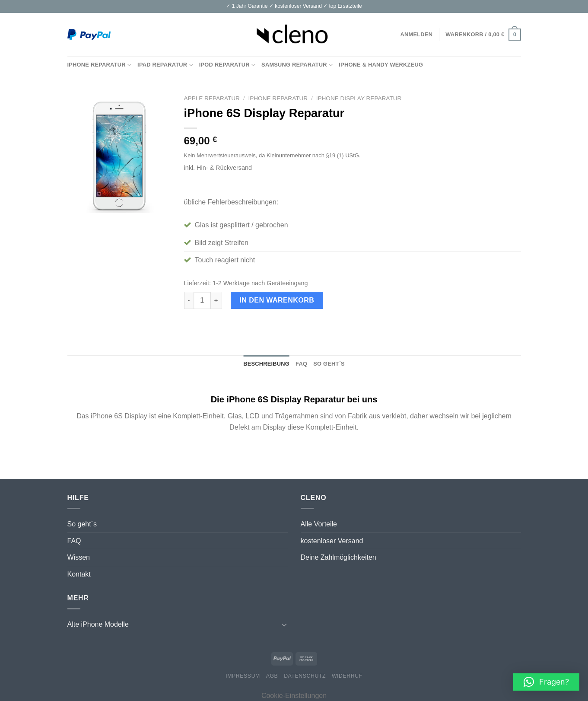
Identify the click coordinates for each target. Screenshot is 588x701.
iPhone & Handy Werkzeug (381, 65)
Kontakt (79, 574)
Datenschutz (305, 676)
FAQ (74, 541)
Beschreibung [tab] (266, 364)
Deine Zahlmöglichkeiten (338, 557)
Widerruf (347, 676)
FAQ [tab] (301, 364)
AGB (272, 676)
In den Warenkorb (277, 300)
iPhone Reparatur (100, 65)
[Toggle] (284, 625)
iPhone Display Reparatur (359, 98)
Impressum (243, 676)
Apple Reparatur (212, 98)
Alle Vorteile (319, 524)
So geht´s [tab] (329, 364)
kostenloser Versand (332, 541)
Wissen (79, 557)
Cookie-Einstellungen (294, 696)
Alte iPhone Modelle (98, 624)
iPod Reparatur (227, 65)
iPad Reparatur (165, 65)
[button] (546, 682)
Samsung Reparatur (297, 65)
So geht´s (82, 524)
